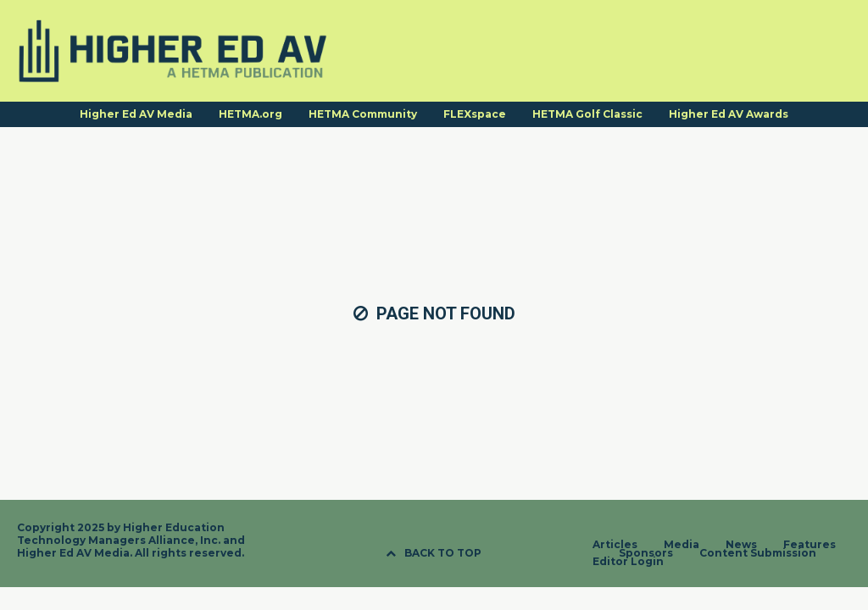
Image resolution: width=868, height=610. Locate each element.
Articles (615, 545)
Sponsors (646, 553)
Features (810, 545)
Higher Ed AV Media (136, 114)
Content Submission (758, 553)
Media (682, 545)
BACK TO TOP (434, 553)
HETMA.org (250, 114)
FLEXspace (475, 114)
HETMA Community (363, 114)
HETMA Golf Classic (587, 114)
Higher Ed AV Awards (729, 114)
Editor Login (628, 562)
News (741, 545)
